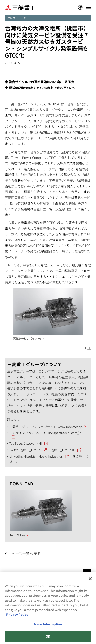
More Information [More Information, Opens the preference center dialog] (48, 624)
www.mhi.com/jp (70, 427)
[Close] (90, 579)
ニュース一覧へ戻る (24, 553)
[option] (41, 510)
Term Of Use (17, 535)
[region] (48, 608)
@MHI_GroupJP (63, 450)
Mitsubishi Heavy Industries (43, 456)
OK (48, 636)
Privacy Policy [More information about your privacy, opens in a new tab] (17, 614)
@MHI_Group (31, 450)
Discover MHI (33, 443)
